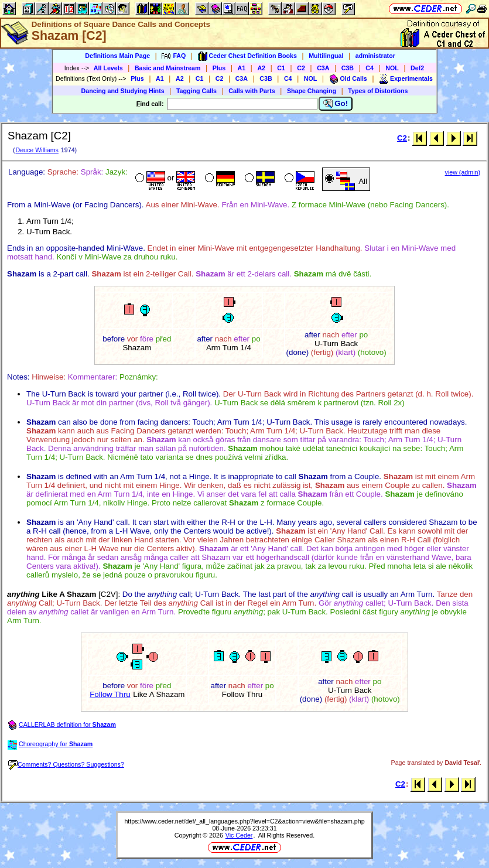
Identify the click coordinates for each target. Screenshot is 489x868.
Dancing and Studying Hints (123, 91)
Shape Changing (312, 91)
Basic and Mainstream (168, 68)
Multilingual (326, 56)
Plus (219, 68)
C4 (370, 68)
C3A (323, 68)
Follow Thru (110, 694)
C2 (301, 68)
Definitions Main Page (117, 56)
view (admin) (463, 172)
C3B (348, 68)
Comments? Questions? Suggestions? (66, 764)
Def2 (417, 68)
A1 (242, 68)
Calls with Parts (252, 91)
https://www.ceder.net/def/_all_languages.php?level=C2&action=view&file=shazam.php (244, 821)
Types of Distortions (378, 91)
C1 (281, 68)
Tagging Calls (196, 91)
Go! (336, 104)
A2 (261, 68)
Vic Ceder (239, 835)
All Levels (108, 68)
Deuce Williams (37, 150)
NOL (392, 68)
